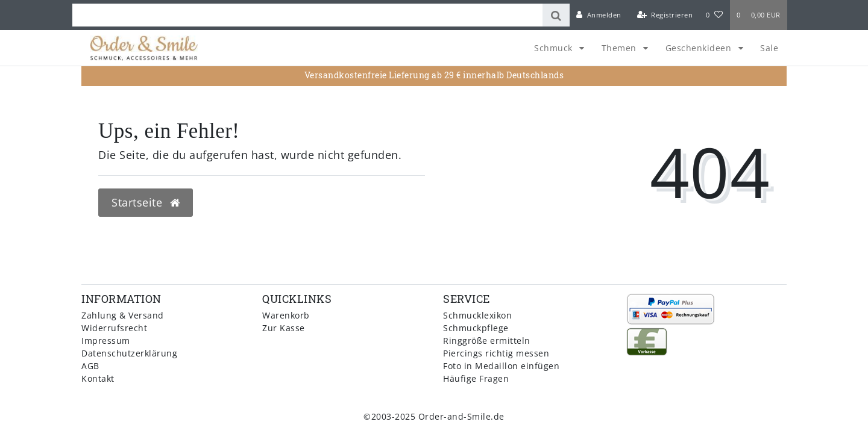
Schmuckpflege (476, 328)
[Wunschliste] (714, 15)
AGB (90, 366)
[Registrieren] (665, 15)
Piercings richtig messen (496, 353)
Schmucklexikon (477, 315)
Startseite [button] (146, 202)
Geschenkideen (700, 48)
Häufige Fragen (476, 378)
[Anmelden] (599, 15)
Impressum (106, 341)
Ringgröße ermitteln (487, 341)
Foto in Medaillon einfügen (501, 366)
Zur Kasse (284, 328)
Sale (769, 48)
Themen (621, 48)
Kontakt (98, 378)
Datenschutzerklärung (129, 353)
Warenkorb (286, 315)
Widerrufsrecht (114, 328)
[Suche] (556, 15)
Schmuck (555, 48)
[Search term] (307, 15)
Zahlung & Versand (123, 315)
